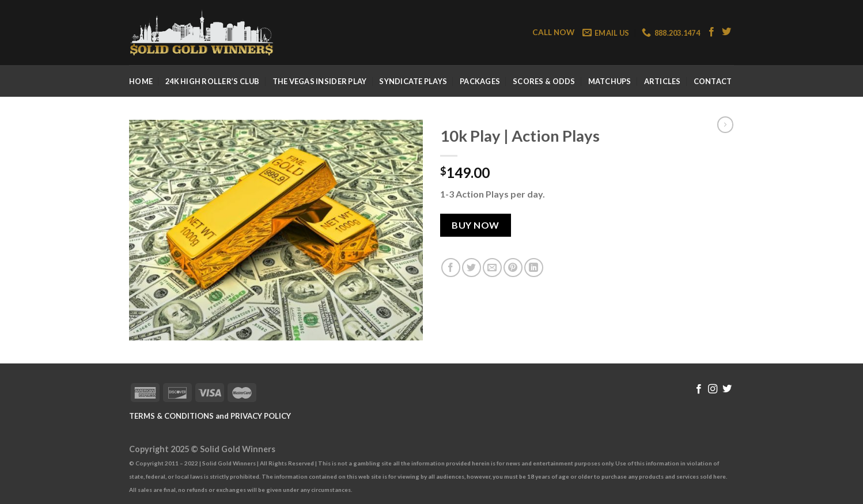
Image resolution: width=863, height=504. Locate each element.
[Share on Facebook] (451, 268)
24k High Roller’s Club (213, 81)
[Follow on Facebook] (711, 32)
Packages (480, 81)
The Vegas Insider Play (320, 81)
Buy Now (475, 225)
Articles (663, 81)
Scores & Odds (544, 81)
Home (141, 81)
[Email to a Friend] (492, 268)
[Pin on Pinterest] (513, 268)
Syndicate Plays (413, 81)
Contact (713, 81)
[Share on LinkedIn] (534, 268)
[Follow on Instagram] (713, 389)
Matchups (610, 81)
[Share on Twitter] (472, 268)
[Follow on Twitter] (726, 32)
